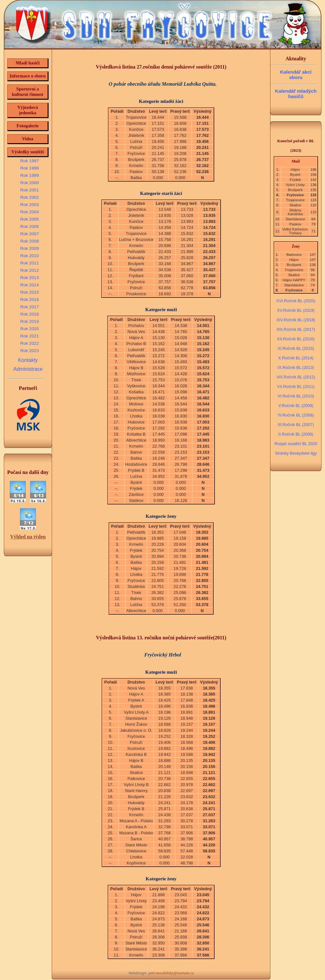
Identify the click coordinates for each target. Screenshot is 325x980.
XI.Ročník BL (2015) (296, 348)
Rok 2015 (30, 292)
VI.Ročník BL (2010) (296, 396)
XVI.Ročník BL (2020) (296, 301)
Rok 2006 (30, 227)
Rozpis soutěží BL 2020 (296, 444)
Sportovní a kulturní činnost (28, 92)
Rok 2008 (30, 241)
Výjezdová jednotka (28, 110)
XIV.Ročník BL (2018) (296, 320)
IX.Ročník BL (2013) (296, 367)
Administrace (28, 369)
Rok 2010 (30, 256)
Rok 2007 (30, 234)
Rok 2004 (30, 212)
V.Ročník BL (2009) (296, 406)
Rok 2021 (30, 336)
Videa (27, 139)
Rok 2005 (30, 219)
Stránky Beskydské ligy (296, 453)
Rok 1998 (30, 168)
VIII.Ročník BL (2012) (296, 377)
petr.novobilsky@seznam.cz (171, 973)
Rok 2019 (30, 321)
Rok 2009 (30, 248)
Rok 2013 (30, 278)
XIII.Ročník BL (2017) (296, 329)
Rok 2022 (30, 343)
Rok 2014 (30, 285)
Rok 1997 (30, 161)
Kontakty (28, 360)
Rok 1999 (30, 175)
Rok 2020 (30, 329)
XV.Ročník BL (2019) (296, 310)
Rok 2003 (30, 205)
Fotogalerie (28, 126)
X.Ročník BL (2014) (296, 358)
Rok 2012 (30, 270)
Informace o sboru (28, 76)
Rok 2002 (30, 197)
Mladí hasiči (28, 63)
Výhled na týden (28, 537)
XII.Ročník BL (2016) (296, 339)
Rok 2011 (30, 263)
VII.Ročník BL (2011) (296, 387)
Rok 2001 (30, 190)
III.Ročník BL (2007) (296, 425)
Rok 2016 (30, 300)
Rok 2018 (30, 314)
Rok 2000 (30, 183)
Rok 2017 (30, 307)
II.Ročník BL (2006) (296, 434)
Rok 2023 (30, 351)
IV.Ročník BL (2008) (296, 415)
